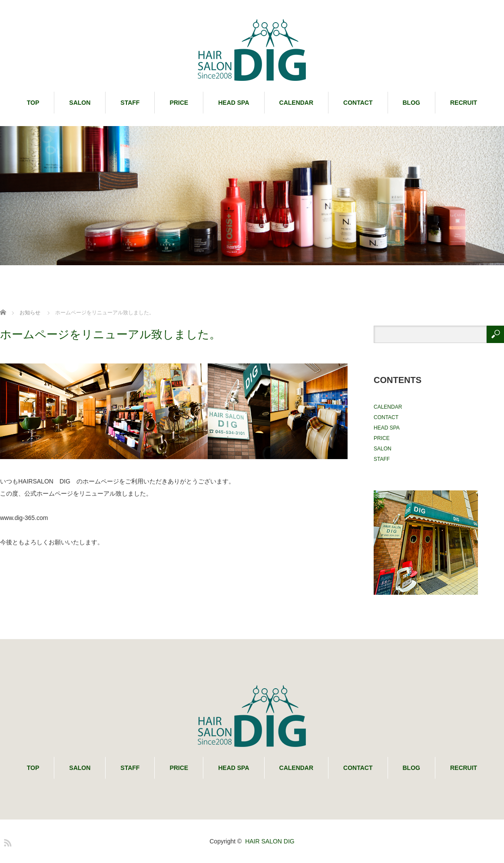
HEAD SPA (234, 103)
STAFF (130, 103)
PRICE (179, 103)
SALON (80, 103)
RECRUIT (464, 103)
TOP (33, 103)
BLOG (411, 103)
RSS (7, 841)
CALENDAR (297, 103)
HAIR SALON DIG (270, 841)
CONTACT (358, 103)
